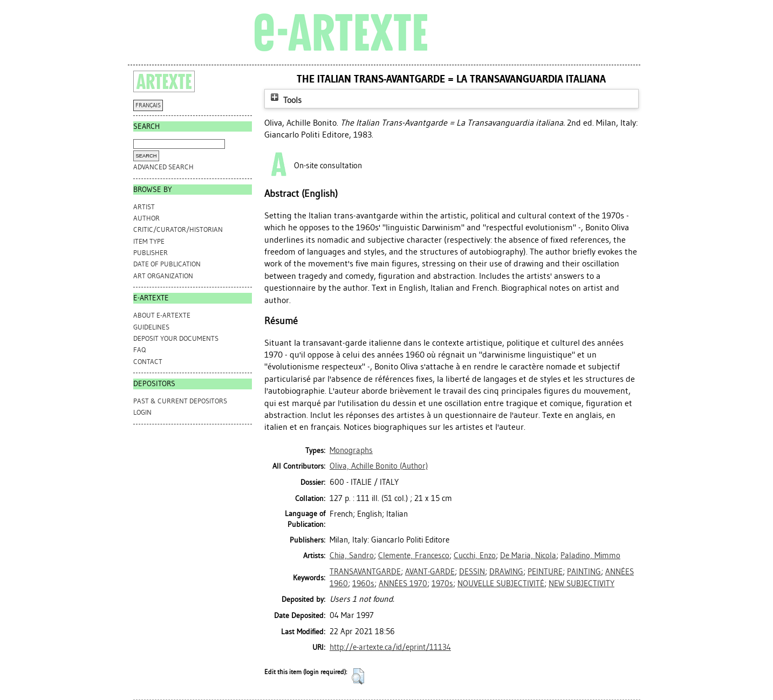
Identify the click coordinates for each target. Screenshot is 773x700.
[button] (358, 676)
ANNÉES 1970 (403, 584)
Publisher (151, 253)
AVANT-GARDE (430, 572)
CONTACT (148, 362)
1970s (442, 584)
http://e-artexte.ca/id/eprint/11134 (390, 647)
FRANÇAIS (148, 105)
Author (146, 218)
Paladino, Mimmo (590, 555)
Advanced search (163, 167)
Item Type (149, 241)
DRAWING (506, 572)
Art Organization (163, 276)
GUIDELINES (151, 327)
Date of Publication (167, 264)
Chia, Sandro (352, 555)
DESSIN (472, 572)
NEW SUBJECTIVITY (582, 584)
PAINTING (584, 572)
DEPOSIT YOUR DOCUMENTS (176, 338)
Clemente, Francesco (414, 555)
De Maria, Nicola (528, 555)
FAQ (139, 350)
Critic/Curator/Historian (178, 229)
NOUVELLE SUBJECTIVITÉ (501, 584)
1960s (363, 584)
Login (142, 412)
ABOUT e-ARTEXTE (162, 315)
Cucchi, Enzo (475, 555)
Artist (144, 207)
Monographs (351, 450)
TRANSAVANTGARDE (365, 572)
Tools (285, 100)
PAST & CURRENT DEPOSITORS (180, 401)
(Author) (379, 466)
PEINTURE (545, 572)
